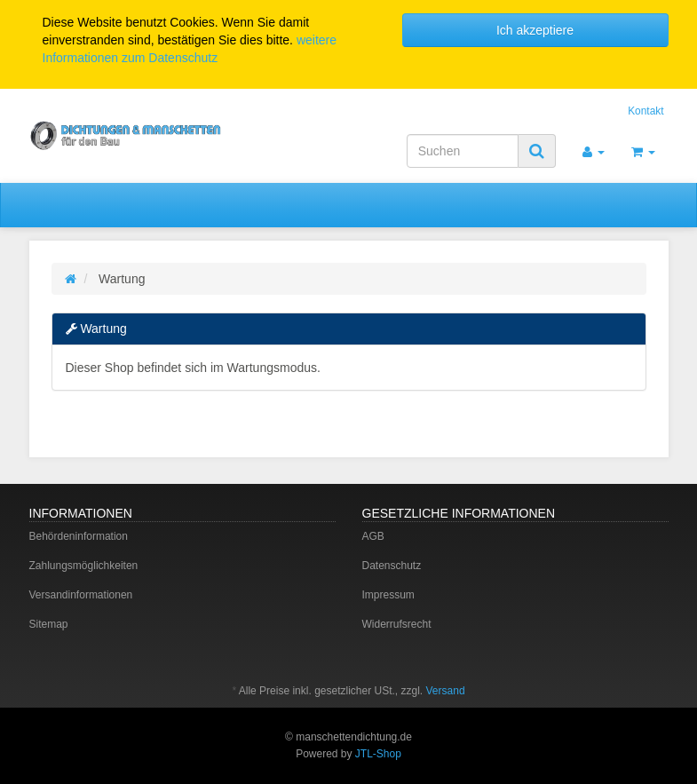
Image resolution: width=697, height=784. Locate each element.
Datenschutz (392, 566)
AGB (373, 536)
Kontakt (646, 111)
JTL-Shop (378, 754)
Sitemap (49, 624)
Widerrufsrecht (397, 624)
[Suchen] (463, 151)
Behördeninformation (79, 536)
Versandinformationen (81, 595)
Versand (446, 691)
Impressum (388, 595)
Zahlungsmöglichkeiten (84, 566)
